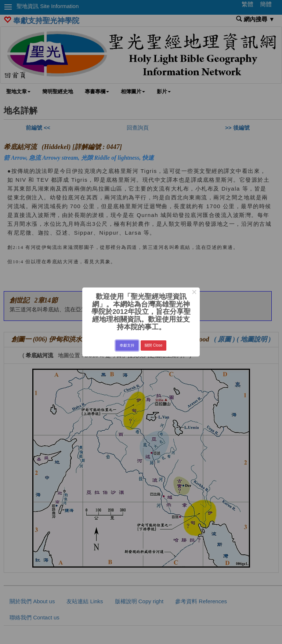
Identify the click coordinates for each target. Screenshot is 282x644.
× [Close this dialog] (194, 293)
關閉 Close (153, 345)
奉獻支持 (127, 345)
